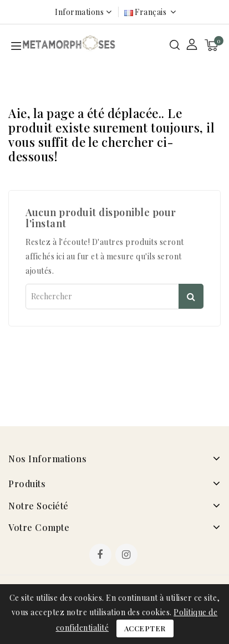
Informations (79, 12)
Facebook (101, 556)
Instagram (128, 556)
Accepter (145, 628)
